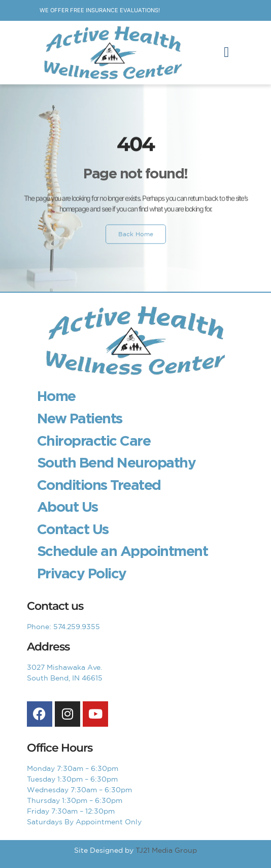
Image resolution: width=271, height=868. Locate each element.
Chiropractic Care (94, 441)
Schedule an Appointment (123, 551)
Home (56, 396)
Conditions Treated (99, 485)
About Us (67, 507)
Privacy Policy (82, 573)
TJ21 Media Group (166, 850)
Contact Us (73, 529)
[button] (226, 52)
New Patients (80, 418)
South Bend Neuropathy (116, 462)
